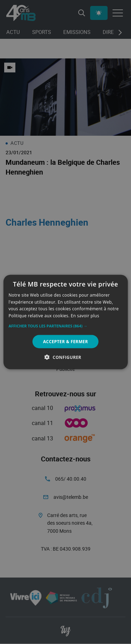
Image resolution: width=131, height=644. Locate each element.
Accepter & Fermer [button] (65, 342)
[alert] (65, 322)
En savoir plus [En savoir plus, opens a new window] (85, 316)
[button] (65, 326)
